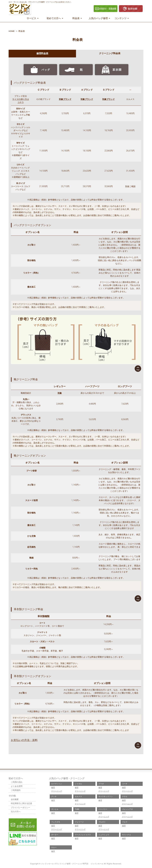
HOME (12, 31)
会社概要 (15, 800)
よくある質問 (17, 786)
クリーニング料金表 (110, 53)
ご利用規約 (16, 791)
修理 (53, 788)
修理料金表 (42, 53)
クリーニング (57, 791)
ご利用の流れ (17, 782)
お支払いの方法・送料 (24, 740)
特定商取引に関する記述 (22, 804)
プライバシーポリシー (21, 808)
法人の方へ (16, 812)
